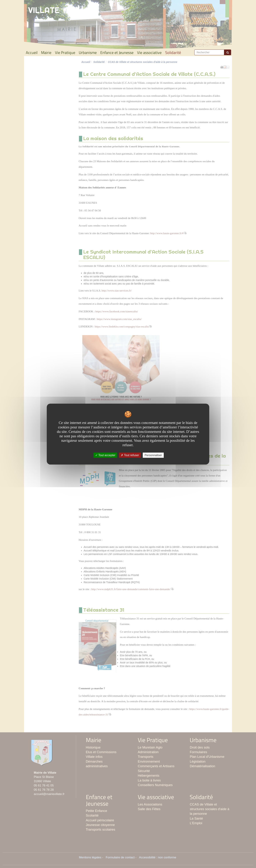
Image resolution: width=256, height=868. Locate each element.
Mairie (46, 53)
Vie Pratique (65, 53)
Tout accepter (105, 455)
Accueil (32, 53)
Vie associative (149, 53)
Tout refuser (130, 455)
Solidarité (173, 53)
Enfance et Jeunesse (117, 53)
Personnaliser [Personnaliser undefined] (153, 455)
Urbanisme (88, 53)
